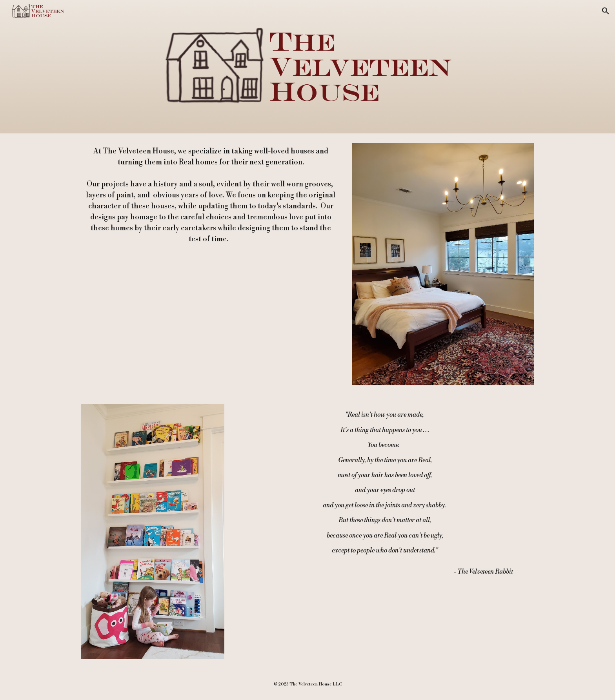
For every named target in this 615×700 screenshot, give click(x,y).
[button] (606, 11)
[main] (211, 195)
